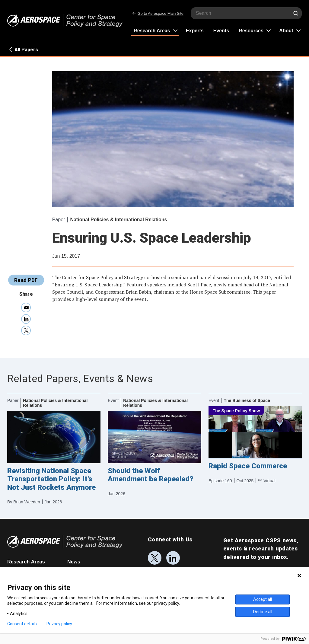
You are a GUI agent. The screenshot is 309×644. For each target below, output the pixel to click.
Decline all (263, 612)
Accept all (263, 599)
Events (221, 31)
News (74, 562)
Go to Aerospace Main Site (158, 13)
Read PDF (26, 280)
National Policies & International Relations (118, 220)
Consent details (22, 624)
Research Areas (152, 31)
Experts (195, 31)
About (286, 31)
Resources (251, 31)
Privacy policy (59, 624)
